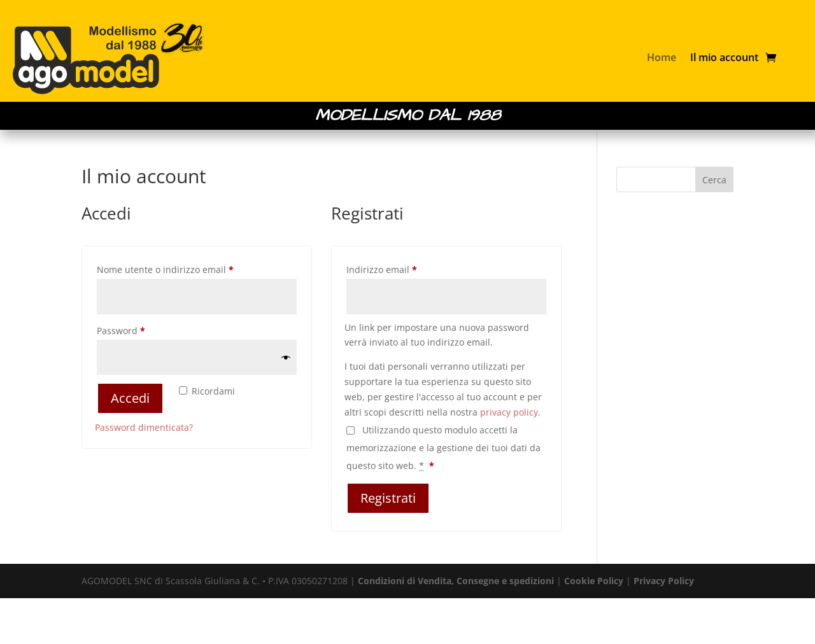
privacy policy (509, 412)
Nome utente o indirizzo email (184, 268)
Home (662, 57)
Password (140, 329)
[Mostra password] (286, 358)
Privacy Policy (664, 581)
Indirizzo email (401, 268)
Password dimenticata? (144, 427)
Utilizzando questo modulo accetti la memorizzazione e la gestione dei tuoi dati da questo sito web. (443, 448)
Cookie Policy (594, 581)
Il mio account (724, 57)
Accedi (130, 398)
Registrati (388, 498)
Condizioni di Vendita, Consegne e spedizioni (456, 581)
